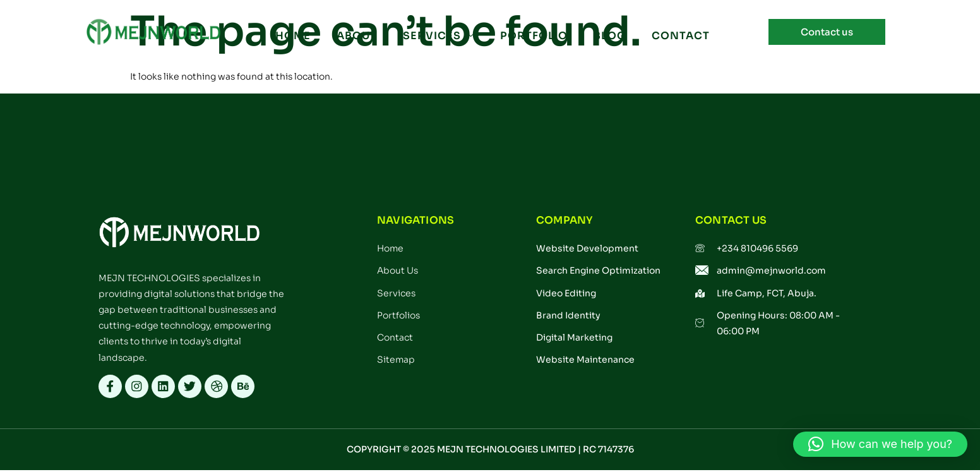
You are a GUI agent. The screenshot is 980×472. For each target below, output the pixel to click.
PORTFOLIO (533, 36)
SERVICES (438, 36)
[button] (880, 444)
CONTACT (679, 36)
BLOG (608, 36)
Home (294, 36)
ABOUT (357, 36)
